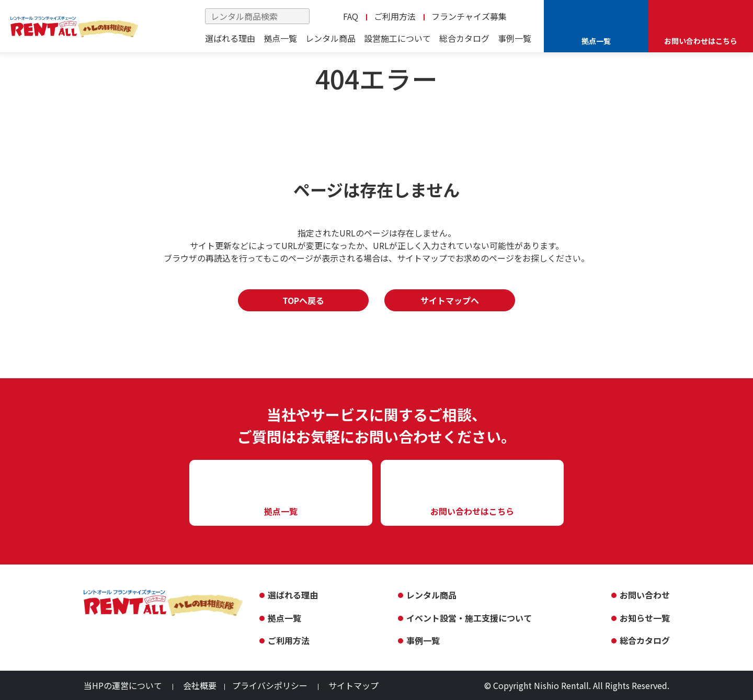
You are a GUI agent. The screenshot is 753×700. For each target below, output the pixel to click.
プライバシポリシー (270, 685)
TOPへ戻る (303, 300)
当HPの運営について (123, 685)
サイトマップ (353, 685)
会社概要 (200, 685)
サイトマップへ (450, 300)
